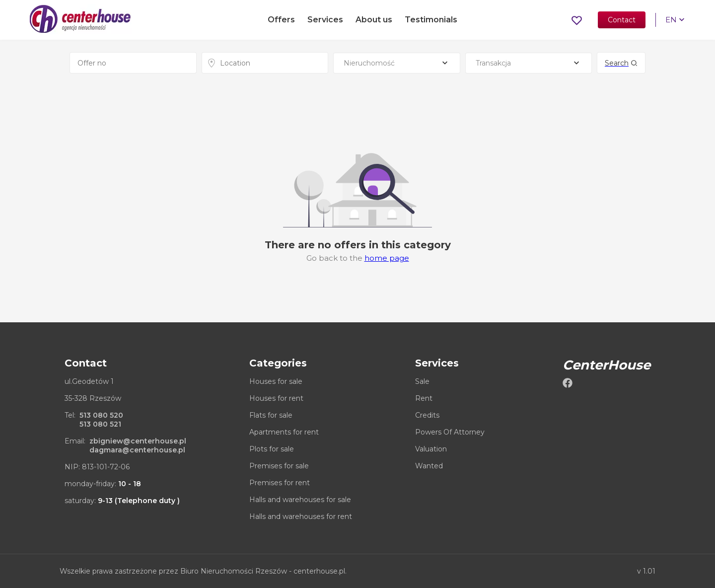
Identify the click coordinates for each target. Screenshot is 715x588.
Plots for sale (272, 449)
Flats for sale (271, 415)
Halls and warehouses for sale (300, 500)
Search (621, 63)
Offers (281, 21)
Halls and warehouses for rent (301, 516)
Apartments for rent (284, 432)
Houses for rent (276, 398)
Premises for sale (279, 466)
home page (387, 258)
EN (670, 21)
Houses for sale (276, 381)
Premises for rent (280, 483)
